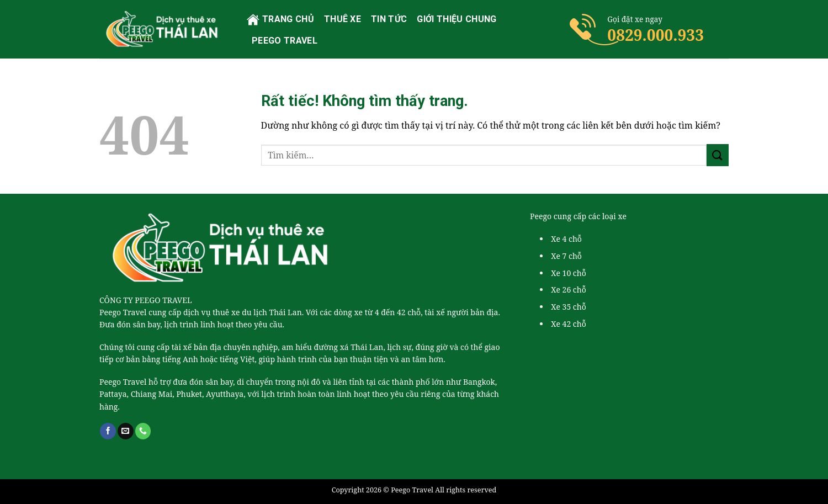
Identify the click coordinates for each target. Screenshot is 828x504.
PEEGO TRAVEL (285, 41)
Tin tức (389, 19)
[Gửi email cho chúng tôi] (126, 431)
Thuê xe (343, 19)
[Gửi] (718, 155)
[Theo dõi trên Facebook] (108, 431)
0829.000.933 (655, 35)
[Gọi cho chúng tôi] (143, 431)
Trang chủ (280, 20)
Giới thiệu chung (457, 19)
